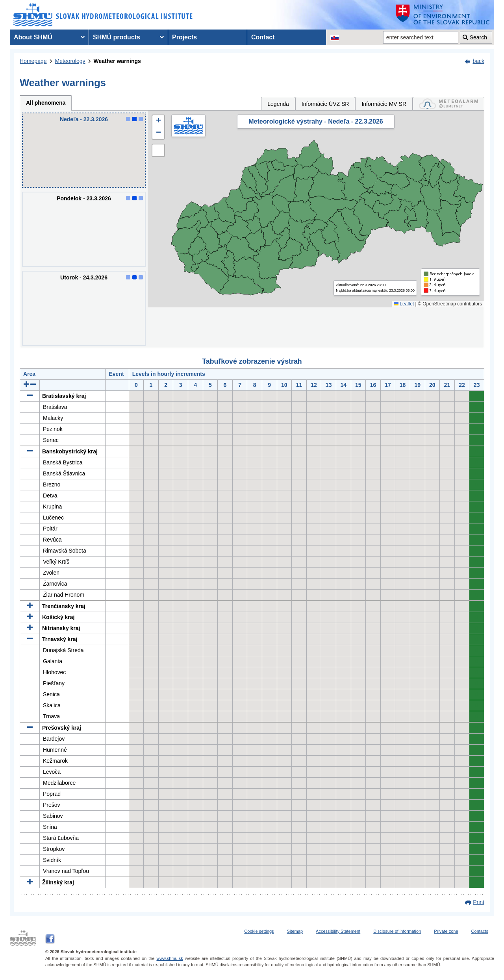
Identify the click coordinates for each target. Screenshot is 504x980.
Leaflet (404, 304)
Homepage (33, 61)
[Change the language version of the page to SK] (335, 37)
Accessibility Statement (338, 931)
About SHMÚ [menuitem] (33, 37)
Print (479, 902)
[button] (158, 121)
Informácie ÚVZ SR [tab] (325, 104)
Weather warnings (117, 61)
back (478, 61)
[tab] (448, 104)
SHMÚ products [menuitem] (117, 37)
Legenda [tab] (278, 104)
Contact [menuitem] (263, 37)
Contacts (480, 931)
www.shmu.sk (170, 958)
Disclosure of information (397, 931)
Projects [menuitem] (184, 37)
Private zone (446, 931)
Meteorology (70, 61)
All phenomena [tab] (46, 103)
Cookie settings (259, 931)
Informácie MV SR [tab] (384, 104)
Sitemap (295, 931)
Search (478, 37)
